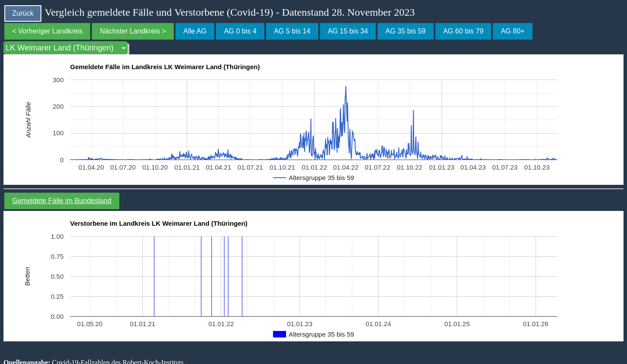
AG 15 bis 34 (348, 31)
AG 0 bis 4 (240, 31)
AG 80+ (513, 31)
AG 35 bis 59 (406, 31)
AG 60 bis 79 (464, 31)
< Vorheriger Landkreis (47, 31)
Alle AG (195, 31)
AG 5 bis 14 (292, 31)
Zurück (23, 13)
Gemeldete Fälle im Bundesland (62, 201)
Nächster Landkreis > (133, 31)
